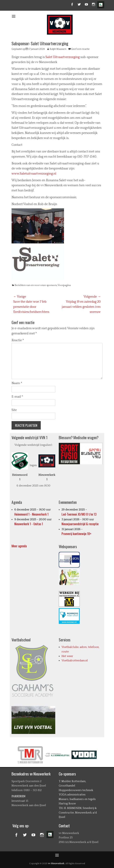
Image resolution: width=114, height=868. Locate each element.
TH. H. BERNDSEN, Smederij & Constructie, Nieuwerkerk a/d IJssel (78, 813)
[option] (31, 755)
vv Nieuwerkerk (56, 863)
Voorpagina (64, 285)
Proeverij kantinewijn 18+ (76, 534)
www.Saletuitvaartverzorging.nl (34, 174)
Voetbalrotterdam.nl (75, 661)
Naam (17, 383)
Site (14, 410)
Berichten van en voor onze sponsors (36, 285)
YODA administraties (72, 795)
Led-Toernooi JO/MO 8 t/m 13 (79, 514)
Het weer (67, 656)
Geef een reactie (80, 49)
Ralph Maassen (58, 49)
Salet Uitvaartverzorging (63, 57)
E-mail (17, 397)
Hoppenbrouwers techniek (76, 790)
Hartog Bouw (67, 804)
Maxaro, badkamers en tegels (77, 799)
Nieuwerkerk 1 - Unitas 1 (29, 524)
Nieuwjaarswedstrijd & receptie (80, 524)
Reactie (18, 340)
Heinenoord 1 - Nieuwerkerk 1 (31, 514)
